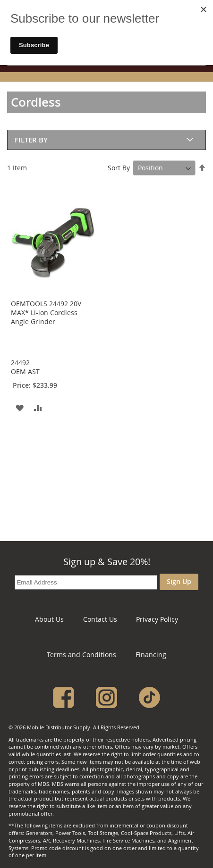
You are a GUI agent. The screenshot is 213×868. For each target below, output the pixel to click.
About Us (49, 619)
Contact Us (100, 619)
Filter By (31, 140)
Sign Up (179, 581)
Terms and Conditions (81, 655)
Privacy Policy (157, 619)
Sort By (119, 168)
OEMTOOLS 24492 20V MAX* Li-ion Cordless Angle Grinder (46, 313)
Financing (151, 655)
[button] (19, 407)
